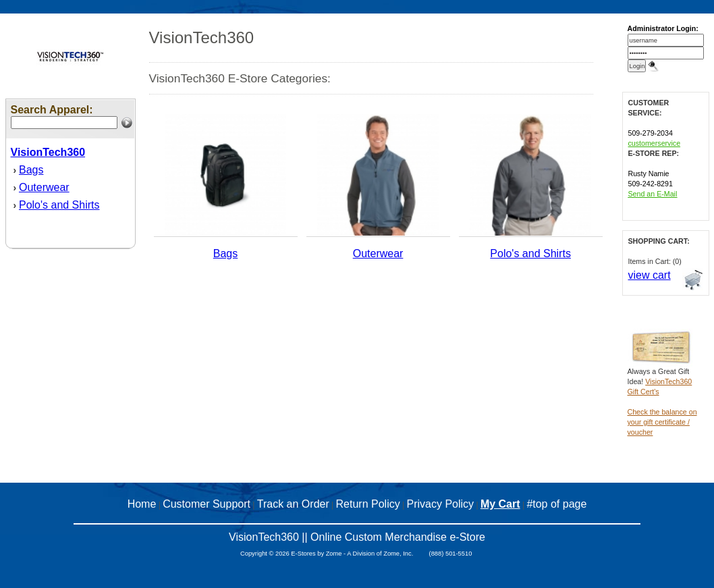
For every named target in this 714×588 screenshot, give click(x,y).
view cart (650, 275)
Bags (31, 170)
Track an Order (293, 504)
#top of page (556, 504)
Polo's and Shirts (59, 205)
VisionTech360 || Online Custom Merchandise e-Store (357, 537)
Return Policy (368, 504)
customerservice (655, 143)
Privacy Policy (441, 504)
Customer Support (207, 504)
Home (142, 504)
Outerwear (44, 187)
